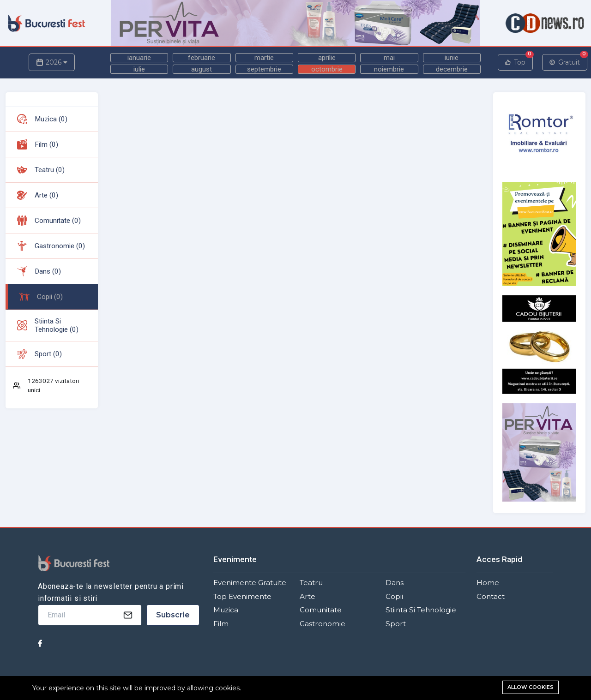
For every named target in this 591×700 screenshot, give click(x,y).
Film (221, 624)
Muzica (226, 610)
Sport (396, 624)
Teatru (311, 583)
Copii (394, 596)
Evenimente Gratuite (250, 583)
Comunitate (321, 610)
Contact (491, 596)
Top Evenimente (242, 596)
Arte (308, 596)
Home (488, 583)
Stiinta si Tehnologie (421, 610)
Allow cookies (531, 687)
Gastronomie (323, 624)
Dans (395, 583)
